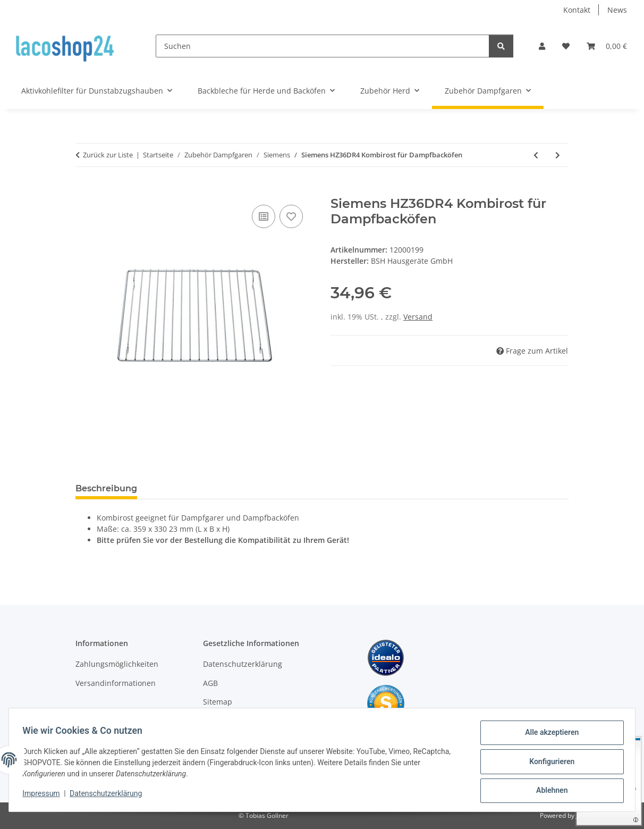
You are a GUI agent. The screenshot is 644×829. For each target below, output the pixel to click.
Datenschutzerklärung (109, 796)
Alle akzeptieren (548, 736)
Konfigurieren (548, 764)
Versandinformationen (116, 683)
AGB (210, 683)
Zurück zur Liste (108, 155)
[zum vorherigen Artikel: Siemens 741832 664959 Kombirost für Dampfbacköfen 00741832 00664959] (536, 155)
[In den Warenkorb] (84, 190)
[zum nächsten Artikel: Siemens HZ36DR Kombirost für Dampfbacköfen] (558, 155)
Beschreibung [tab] (106, 488)
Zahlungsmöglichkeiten (117, 664)
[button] (542, 46)
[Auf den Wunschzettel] (291, 216)
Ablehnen (548, 791)
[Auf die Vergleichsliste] (264, 216)
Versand (418, 317)
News (617, 10)
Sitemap (218, 702)
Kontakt (577, 10)
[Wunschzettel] (566, 46)
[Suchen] (323, 46)
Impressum (45, 796)
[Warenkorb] (607, 46)
